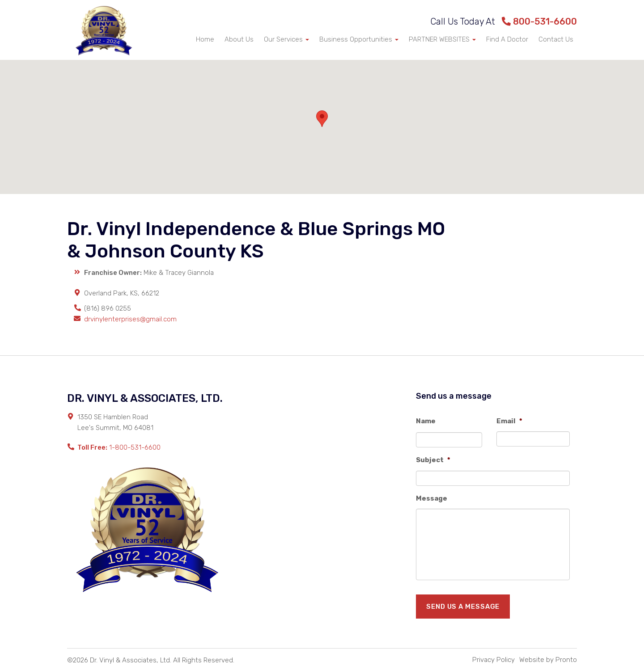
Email (509, 421)
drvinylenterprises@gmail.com (130, 319)
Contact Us (556, 39)
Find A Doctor (507, 39)
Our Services (286, 39)
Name (426, 421)
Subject (433, 460)
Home (205, 39)
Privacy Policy (494, 660)
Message (432, 498)
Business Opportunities (359, 39)
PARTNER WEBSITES (442, 39)
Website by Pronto (548, 660)
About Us (239, 39)
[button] (322, 119)
